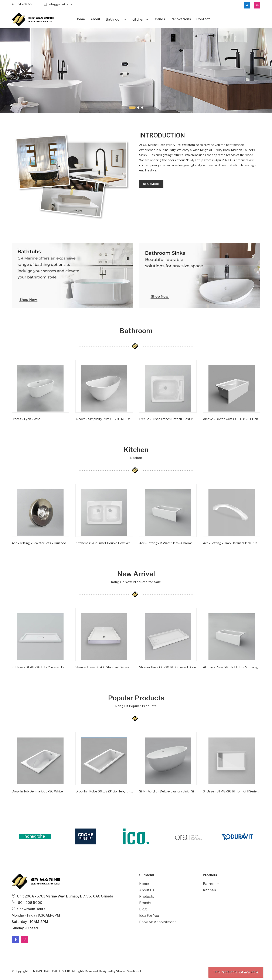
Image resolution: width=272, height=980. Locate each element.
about (95, 19)
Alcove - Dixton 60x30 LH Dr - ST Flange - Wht (232, 419)
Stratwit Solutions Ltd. (131, 971)
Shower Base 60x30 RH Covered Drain (168, 667)
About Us (147, 890)
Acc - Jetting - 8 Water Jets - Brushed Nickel (40, 543)
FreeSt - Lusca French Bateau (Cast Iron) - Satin (168, 419)
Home (80, 19)
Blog (143, 909)
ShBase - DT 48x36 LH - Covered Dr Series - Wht (40, 667)
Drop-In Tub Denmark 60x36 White (37, 791)
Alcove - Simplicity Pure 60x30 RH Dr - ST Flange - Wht (104, 419)
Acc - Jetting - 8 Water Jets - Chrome (166, 543)
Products (147, 897)
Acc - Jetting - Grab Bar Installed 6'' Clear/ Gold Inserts (232, 543)
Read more (151, 184)
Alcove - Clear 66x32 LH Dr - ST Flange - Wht (232, 667)
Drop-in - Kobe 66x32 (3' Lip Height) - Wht (104, 791)
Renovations (181, 19)
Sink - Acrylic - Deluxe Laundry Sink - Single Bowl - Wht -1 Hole (168, 791)
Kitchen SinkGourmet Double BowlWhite (104, 543)
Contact (203, 19)
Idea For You (149, 916)
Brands (159, 19)
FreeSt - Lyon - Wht (26, 419)
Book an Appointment (158, 922)
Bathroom (114, 19)
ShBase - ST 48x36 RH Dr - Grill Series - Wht (232, 791)
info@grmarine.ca (58, 4)
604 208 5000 (24, 4)
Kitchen (138, 19)
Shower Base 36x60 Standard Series (102, 667)
